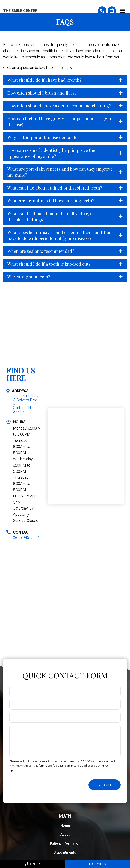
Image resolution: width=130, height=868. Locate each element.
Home (65, 826)
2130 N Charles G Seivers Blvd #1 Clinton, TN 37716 (26, 404)
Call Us (33, 864)
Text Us (98, 864)
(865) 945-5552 (102, 11)
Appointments (65, 852)
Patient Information (65, 844)
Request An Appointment (112, 11)
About (65, 835)
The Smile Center (20, 11)
